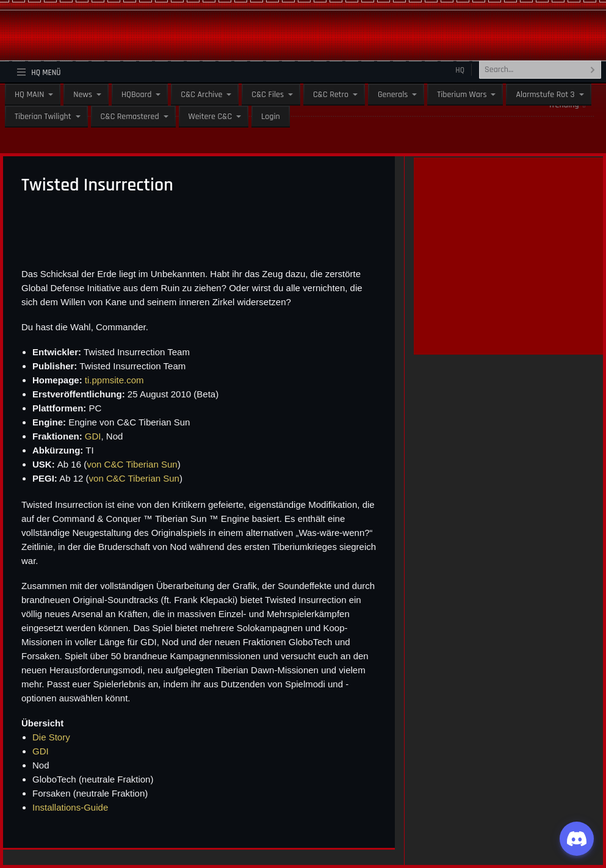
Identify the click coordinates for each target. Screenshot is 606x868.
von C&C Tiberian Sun (132, 464)
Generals (393, 95)
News (83, 95)
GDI (93, 436)
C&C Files (268, 95)
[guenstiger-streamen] (508, 341)
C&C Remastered (130, 117)
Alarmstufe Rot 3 (545, 95)
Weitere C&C (210, 117)
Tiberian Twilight (43, 117)
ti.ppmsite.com (114, 380)
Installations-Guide (70, 807)
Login (271, 117)
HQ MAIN (29, 95)
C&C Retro (331, 95)
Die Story (51, 737)
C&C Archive (201, 95)
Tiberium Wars (462, 95)
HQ (460, 70)
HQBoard (136, 95)
